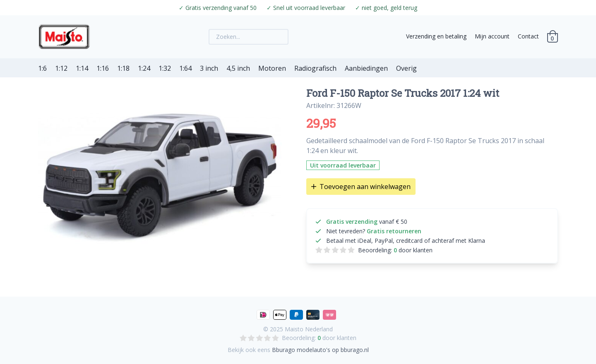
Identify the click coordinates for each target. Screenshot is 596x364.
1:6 (42, 68)
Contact (528, 36)
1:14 (82, 68)
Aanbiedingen (366, 68)
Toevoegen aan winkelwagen (361, 187)
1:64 (185, 68)
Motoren (272, 68)
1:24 (144, 68)
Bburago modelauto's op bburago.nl (320, 350)
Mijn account (492, 36)
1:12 (61, 68)
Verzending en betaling (436, 36)
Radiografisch (315, 68)
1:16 (103, 68)
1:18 (123, 68)
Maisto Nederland (309, 329)
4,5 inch (238, 68)
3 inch (209, 68)
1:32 (165, 68)
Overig (406, 68)
